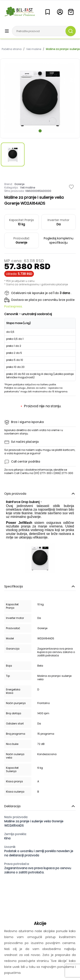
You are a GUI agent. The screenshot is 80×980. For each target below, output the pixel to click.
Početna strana (12, 49)
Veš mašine (34, 49)
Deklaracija (40, 806)
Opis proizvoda (40, 494)
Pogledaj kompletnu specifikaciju (59, 240)
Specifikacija (40, 586)
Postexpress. (13, 306)
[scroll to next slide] (40, 131)
